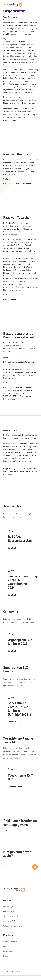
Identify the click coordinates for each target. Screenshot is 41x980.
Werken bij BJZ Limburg (13, 921)
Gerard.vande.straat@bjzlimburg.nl (20, 362)
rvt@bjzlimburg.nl (12, 299)
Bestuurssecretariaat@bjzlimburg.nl (20, 184)
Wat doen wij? (9, 911)
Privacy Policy (9, 951)
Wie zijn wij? (8, 907)
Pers (5, 946)
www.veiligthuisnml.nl (12, 120)
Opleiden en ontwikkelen (13, 926)
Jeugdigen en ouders (11, 916)
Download (15, 548)
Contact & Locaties (10, 942)
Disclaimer (7, 956)
